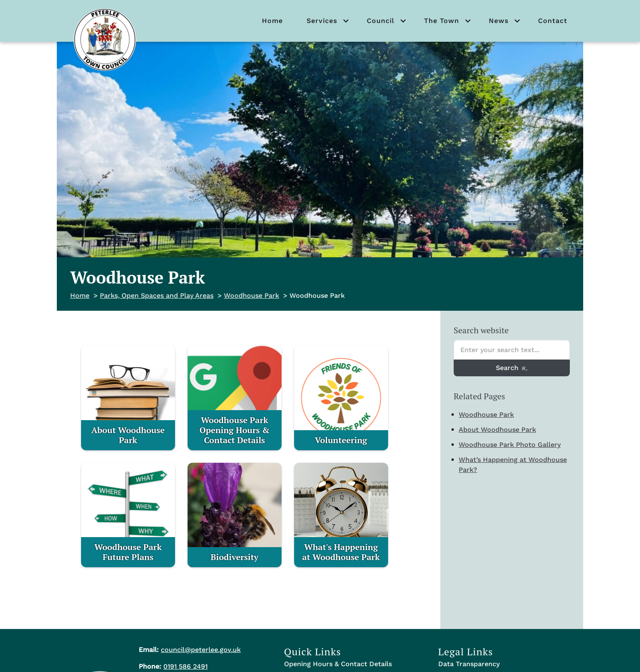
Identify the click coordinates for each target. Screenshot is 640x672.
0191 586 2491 (185, 666)
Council (381, 21)
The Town (442, 21)
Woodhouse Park (486, 415)
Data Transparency (469, 664)
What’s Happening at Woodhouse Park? (513, 465)
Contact (553, 21)
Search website (481, 330)
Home (272, 21)
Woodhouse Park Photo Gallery (510, 445)
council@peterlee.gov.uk (201, 650)
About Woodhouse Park (497, 430)
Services (322, 21)
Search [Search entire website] (512, 368)
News (499, 21)
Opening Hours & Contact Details (338, 664)
